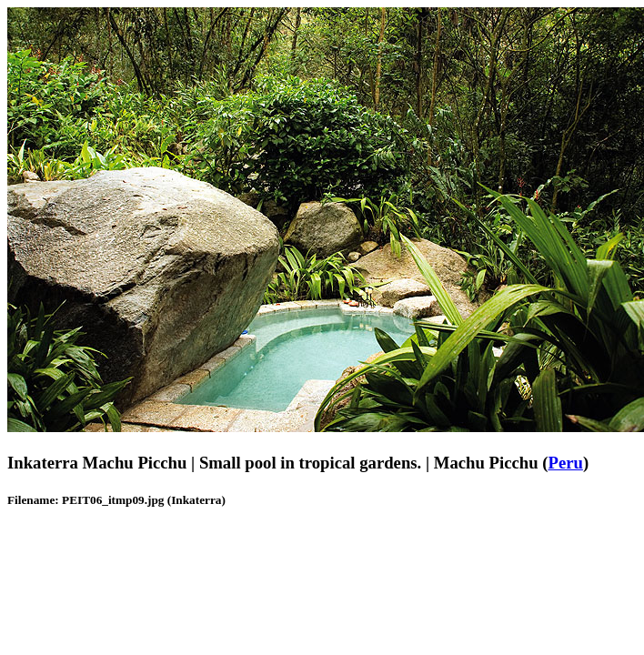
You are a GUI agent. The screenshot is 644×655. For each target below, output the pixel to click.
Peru (565, 463)
